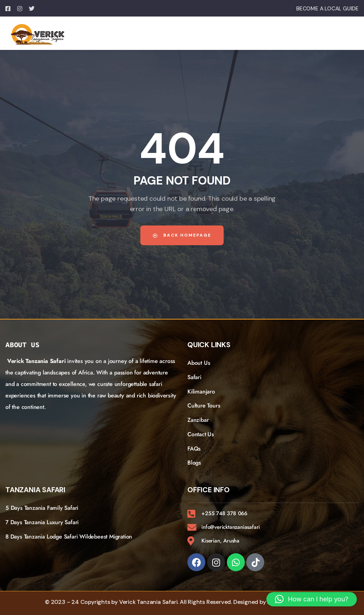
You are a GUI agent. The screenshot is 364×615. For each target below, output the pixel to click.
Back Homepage (182, 235)
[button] (312, 599)
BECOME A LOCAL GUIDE (327, 9)
